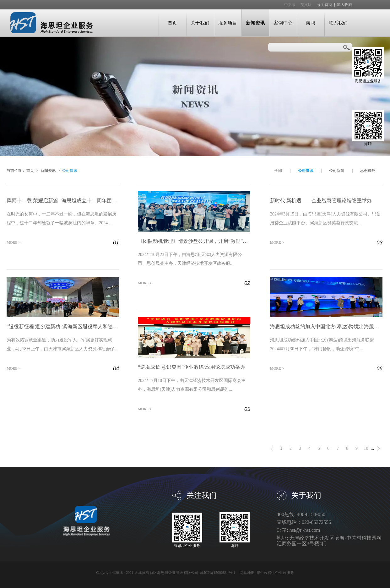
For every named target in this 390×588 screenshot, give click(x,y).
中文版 (290, 5)
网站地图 (246, 573)
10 (366, 448)
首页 (172, 23)
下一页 (379, 449)
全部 (278, 171)
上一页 (272, 449)
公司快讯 (70, 171)
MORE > (14, 242)
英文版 (306, 5)
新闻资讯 (48, 171)
